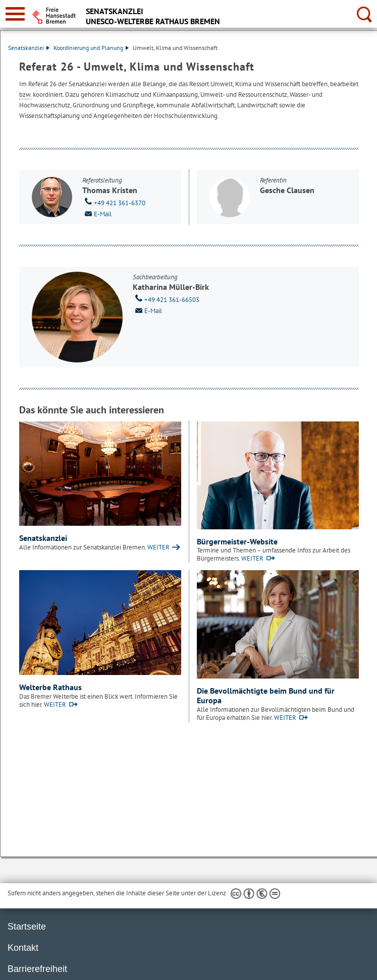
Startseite (27, 927)
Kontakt (23, 948)
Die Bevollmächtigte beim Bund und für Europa (266, 696)
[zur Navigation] (15, 14)
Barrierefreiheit (37, 969)
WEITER (158, 547)
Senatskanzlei (29, 48)
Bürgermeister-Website (237, 541)
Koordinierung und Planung (91, 48)
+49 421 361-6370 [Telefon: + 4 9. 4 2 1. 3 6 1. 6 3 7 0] (114, 202)
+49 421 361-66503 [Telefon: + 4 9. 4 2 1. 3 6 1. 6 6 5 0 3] (166, 299)
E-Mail (97, 213)
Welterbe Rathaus (50, 687)
